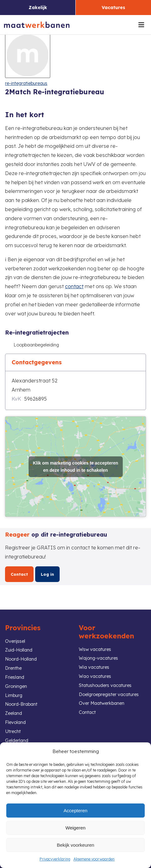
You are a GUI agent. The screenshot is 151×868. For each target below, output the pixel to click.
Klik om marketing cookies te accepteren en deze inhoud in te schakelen (76, 467)
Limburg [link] (14, 695)
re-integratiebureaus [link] (26, 83)
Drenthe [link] (13, 668)
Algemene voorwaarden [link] (94, 859)
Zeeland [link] (13, 713)
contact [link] (74, 286)
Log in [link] (47, 574)
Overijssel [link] (15, 641)
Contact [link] (19, 574)
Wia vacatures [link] (94, 667)
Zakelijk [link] (38, 8)
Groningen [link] (16, 686)
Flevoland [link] (15, 722)
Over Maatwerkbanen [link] (102, 703)
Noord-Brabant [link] (21, 704)
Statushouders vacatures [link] (105, 685)
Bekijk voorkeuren (75, 845)
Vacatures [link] (113, 8)
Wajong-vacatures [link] (98, 658)
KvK (16, 399)
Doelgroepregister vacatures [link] (109, 694)
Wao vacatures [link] (95, 676)
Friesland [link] (15, 677)
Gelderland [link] (17, 741)
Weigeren (76, 828)
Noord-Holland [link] (21, 659)
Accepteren (76, 811)
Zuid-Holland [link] (19, 650)
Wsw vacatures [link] (95, 649)
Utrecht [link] (13, 731)
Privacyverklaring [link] (55, 859)
